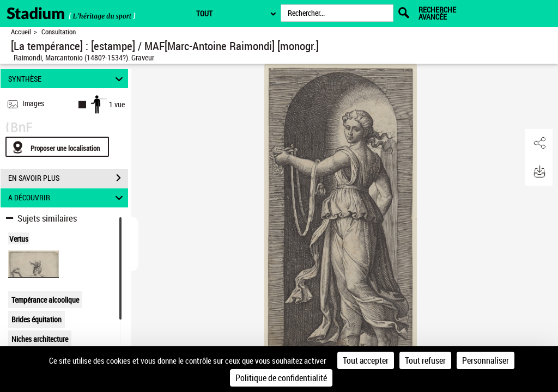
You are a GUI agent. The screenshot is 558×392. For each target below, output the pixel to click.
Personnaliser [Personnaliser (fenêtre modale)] (486, 360)
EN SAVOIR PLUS (68, 178)
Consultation (59, 32)
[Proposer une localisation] (57, 147)
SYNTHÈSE (67, 79)
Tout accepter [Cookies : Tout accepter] (366, 360)
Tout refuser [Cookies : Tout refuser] (425, 360)
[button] (539, 143)
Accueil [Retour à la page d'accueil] (21, 32)
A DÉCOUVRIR (67, 198)
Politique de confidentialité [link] (281, 378)
